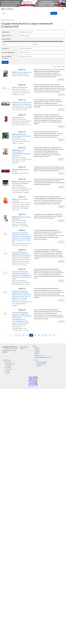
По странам (8, 366)
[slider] (2, 41)
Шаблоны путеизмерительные (20, 87)
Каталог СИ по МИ (10, 364)
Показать (5, 62)
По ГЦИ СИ (8, 368)
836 (43, 335)
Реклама (39, 366)
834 (35, 335)
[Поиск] (25, 13)
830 (20, 335)
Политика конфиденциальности (43, 357)
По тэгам (7, 371)
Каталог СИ (8, 362)
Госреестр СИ (38, 355)
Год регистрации (6, 39)
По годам (7, 373)
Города (36, 354)
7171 (54, 335)
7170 (50, 335)
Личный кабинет (41, 364)
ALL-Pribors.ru (7, 9)
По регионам (8, 369)
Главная (37, 348)
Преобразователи (17, 117)
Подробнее (61, 79)
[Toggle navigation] (63, 9)
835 (39, 335)
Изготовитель (5, 48)
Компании (37, 352)
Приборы (37, 350)
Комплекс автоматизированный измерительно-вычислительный (22, 136)
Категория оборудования (8, 52)
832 (27, 335)
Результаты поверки (42, 362)
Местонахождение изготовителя (7, 57)
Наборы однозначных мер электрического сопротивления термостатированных (21, 183)
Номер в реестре (6, 36)
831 (23, 335)
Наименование (6, 32)
